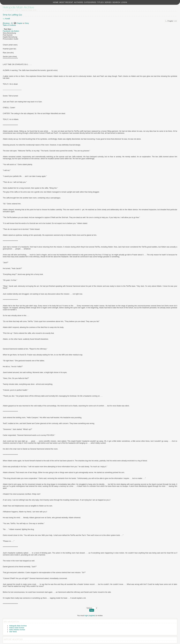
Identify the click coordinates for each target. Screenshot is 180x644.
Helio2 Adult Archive (17, 628)
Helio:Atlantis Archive (17, 630)
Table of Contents (9, 25)
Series (108, 2)
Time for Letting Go (12, 15)
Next (92, 610)
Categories (90, 2)
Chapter (20, 23)
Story (27, 23)
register (92, 616)
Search (116, 2)
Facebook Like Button (11, 31)
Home (56, 2)
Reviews (6, 23)
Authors (79, 2)
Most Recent (66, 2)
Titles (100, 2)
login (86, 616)
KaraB (7, 19)
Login (124, 2)
